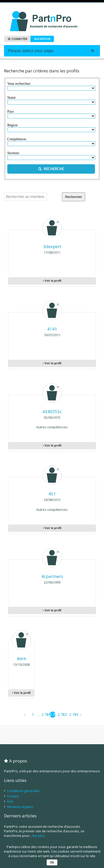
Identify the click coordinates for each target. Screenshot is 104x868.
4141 (52, 329)
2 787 (61, 714)
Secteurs (13, 153)
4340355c (52, 411)
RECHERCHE (51, 169)
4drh (21, 659)
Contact (13, 796)
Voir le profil (52, 281)
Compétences (17, 139)
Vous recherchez (19, 84)
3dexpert (52, 246)
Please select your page (31, 51)
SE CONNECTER (17, 39)
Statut (11, 98)
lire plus (39, 836)
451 (52, 494)
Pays (11, 112)
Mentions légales (20, 807)
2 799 (72, 714)
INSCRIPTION (42, 39)
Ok (52, 862)
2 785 (45, 714)
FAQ (10, 801)
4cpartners (52, 576)
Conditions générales (23, 791)
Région (12, 125)
